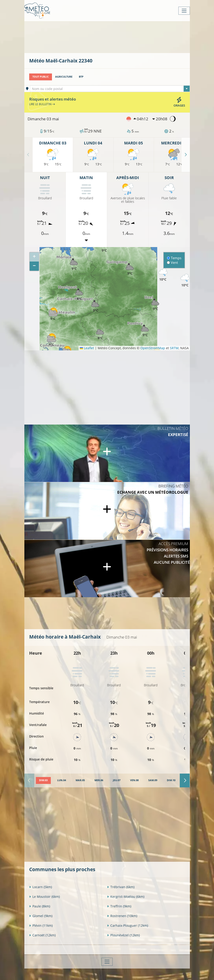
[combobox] (110, 89)
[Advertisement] (113, 37)
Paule (40, 906)
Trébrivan (121, 887)
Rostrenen (122, 916)
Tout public (41, 77)
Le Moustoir (44, 897)
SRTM (174, 348)
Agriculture (64, 77)
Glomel (41, 916)
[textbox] (110, 89)
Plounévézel (123, 935)
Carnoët (42, 935)
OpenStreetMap (153, 348)
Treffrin (119, 906)
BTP (81, 77)
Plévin (41, 925)
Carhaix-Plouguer (128, 925)
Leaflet (87, 348)
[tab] (43, 780)
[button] (100, 333)
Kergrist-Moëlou (126, 897)
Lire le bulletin (42, 104)
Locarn (41, 887)
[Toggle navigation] (184, 11)
